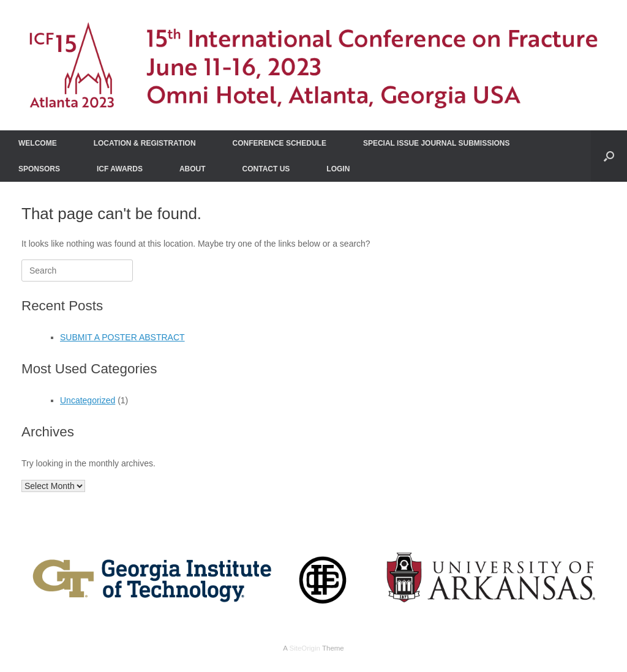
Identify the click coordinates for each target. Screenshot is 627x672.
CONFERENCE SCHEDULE (280, 143)
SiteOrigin (305, 648)
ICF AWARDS (120, 169)
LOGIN (338, 169)
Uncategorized (88, 400)
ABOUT (193, 169)
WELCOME (38, 143)
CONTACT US (266, 169)
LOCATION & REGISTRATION (145, 143)
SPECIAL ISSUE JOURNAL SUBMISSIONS (437, 143)
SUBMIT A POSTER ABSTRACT (122, 337)
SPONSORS (39, 169)
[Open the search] (609, 156)
